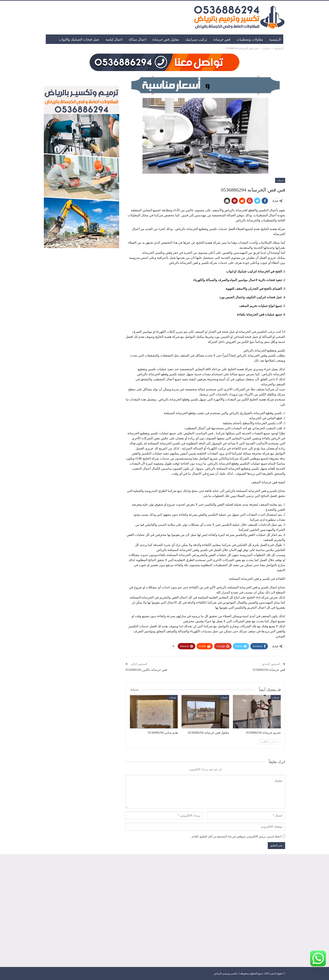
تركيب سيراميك (196, 39)
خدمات (280, 180)
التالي (264, 742)
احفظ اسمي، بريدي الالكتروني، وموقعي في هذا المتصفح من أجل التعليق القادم (236, 837)
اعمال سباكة (137, 39)
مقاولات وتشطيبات (250, 39)
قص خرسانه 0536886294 (269, 670)
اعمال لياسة (114, 39)
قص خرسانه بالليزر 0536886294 (146, 670)
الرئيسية (275, 39)
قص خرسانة (222, 39)
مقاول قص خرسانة (166, 39)
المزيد (95, 39)
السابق (275, 742)
